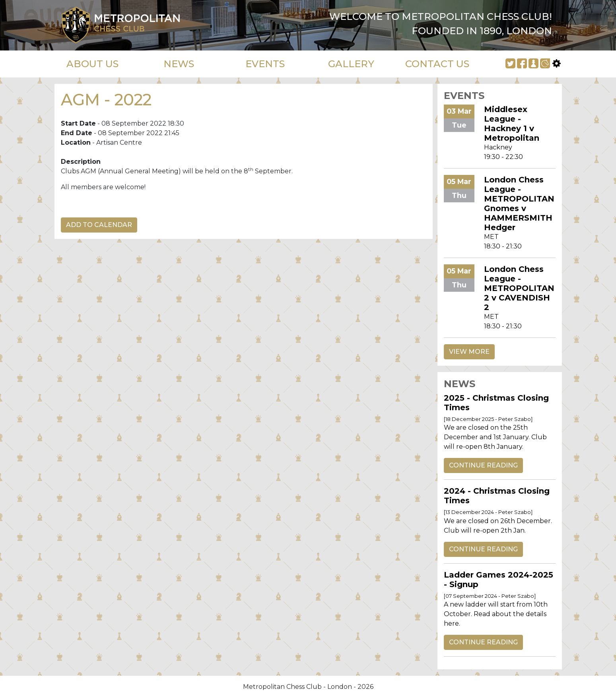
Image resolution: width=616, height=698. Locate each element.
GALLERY (351, 64)
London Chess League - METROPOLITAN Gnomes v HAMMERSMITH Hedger (519, 204)
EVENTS (265, 64)
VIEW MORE (469, 352)
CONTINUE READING (483, 465)
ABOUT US (92, 64)
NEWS (179, 64)
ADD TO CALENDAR (99, 225)
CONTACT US (437, 64)
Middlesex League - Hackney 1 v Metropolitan (512, 124)
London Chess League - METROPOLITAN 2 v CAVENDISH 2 (519, 288)
